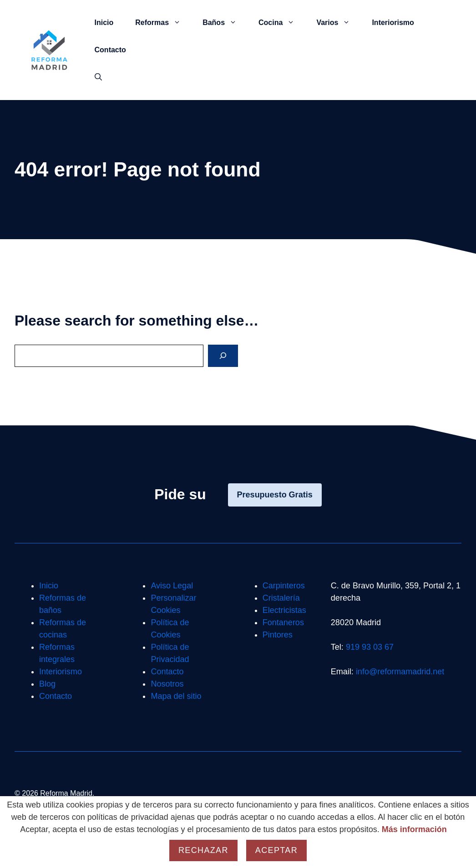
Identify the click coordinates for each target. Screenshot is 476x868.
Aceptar (276, 850)
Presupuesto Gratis (275, 495)
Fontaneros (283, 622)
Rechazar (203, 850)
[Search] (223, 356)
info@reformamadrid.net (400, 672)
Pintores (278, 635)
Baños (225, 23)
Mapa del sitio (176, 696)
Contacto (110, 50)
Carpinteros (284, 586)
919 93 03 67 (370, 647)
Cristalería (281, 598)
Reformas (163, 23)
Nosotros (167, 684)
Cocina (282, 23)
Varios (339, 23)
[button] (98, 77)
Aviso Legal (172, 586)
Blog (47, 684)
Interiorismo (393, 23)
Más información (414, 829)
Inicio (104, 23)
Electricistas (284, 610)
